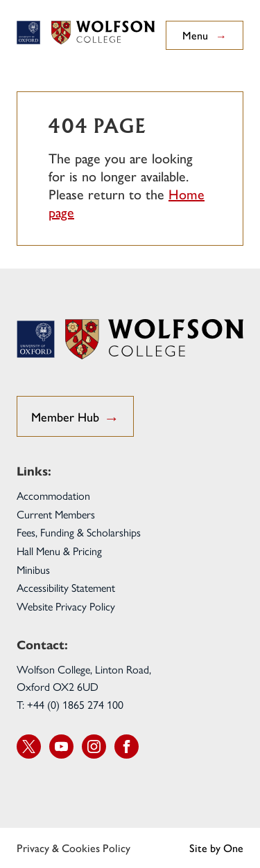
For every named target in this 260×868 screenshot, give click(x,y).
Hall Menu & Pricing (59, 551)
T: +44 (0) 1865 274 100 (70, 705)
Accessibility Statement (66, 588)
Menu (205, 35)
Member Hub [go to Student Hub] (75, 417)
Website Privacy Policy (66, 607)
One (233, 848)
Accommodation (53, 496)
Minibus (33, 570)
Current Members (56, 515)
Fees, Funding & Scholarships (79, 533)
